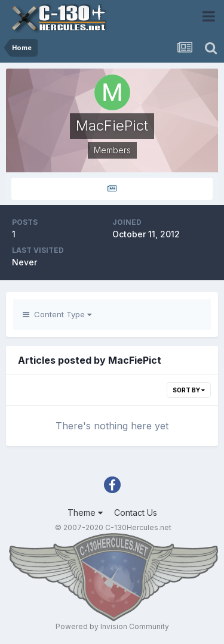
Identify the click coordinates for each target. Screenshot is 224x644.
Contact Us (136, 513)
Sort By (189, 390)
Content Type (57, 314)
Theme (85, 513)
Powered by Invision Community (112, 626)
